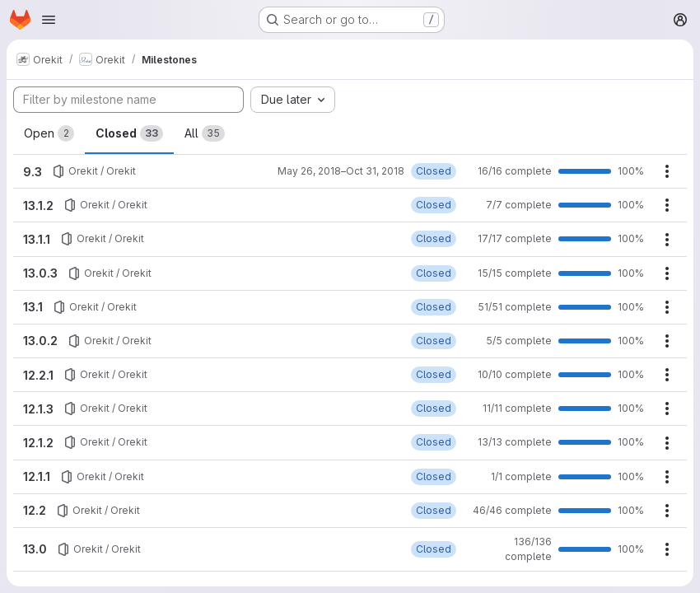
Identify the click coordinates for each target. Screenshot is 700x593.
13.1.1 (37, 239)
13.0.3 (40, 273)
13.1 (33, 307)
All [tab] (205, 133)
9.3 (33, 172)
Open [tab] (49, 133)
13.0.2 (40, 341)
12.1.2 (38, 443)
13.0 (35, 549)
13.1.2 (38, 205)
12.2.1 (38, 375)
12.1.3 (38, 409)
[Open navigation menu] (49, 20)
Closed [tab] (129, 133)
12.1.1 (37, 476)
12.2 (35, 510)
